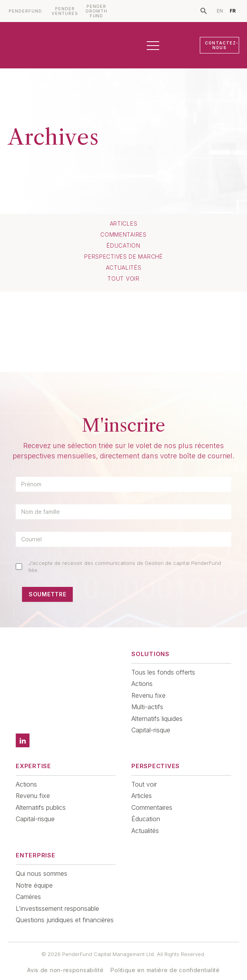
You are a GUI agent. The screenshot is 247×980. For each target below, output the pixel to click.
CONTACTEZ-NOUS (222, 45)
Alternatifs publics (41, 796)
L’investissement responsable (57, 897)
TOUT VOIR (123, 279)
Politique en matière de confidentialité (165, 959)
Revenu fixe (148, 695)
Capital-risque (151, 730)
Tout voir (144, 773)
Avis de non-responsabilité (65, 959)
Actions (142, 684)
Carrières (28, 886)
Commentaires (123, 235)
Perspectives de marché (123, 257)
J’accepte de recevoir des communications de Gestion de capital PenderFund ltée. (125, 566)
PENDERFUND (25, 11)
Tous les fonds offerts (163, 672)
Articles (124, 224)
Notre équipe (34, 874)
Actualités (124, 268)
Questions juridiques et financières (65, 909)
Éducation (123, 246)
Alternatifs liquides (157, 719)
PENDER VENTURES (65, 11)
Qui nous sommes (41, 862)
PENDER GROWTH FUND (97, 11)
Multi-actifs (147, 707)
